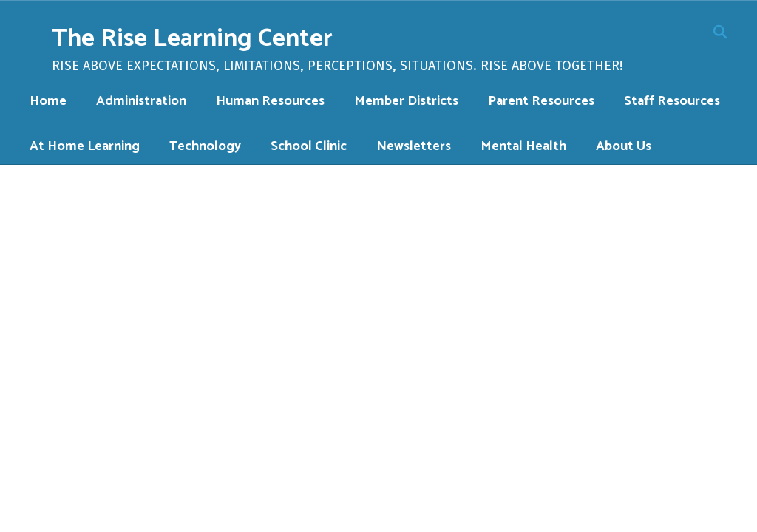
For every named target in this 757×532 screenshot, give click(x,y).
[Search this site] (720, 32)
